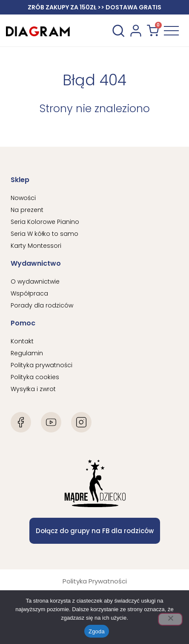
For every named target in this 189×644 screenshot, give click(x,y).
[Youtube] (51, 422)
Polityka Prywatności (95, 581)
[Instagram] (81, 422)
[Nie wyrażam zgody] (170, 619)
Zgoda (97, 631)
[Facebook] (21, 422)
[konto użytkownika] (136, 31)
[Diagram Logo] (38, 30)
